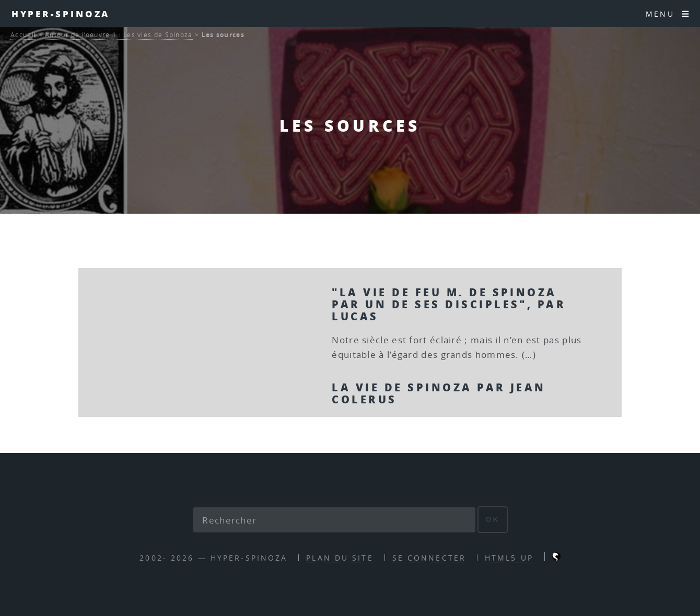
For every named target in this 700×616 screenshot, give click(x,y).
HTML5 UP (509, 558)
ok (493, 519)
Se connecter (429, 558)
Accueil (23, 35)
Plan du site (340, 558)
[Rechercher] (334, 520)
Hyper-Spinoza (61, 14)
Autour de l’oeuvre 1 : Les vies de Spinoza (119, 35)
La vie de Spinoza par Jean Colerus (439, 393)
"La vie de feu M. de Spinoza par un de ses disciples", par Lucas (449, 304)
